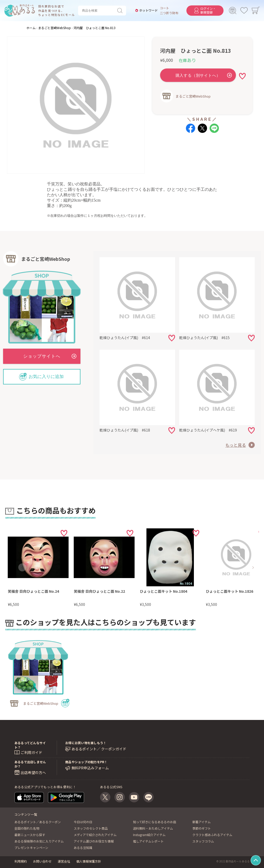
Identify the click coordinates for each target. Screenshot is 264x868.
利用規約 (21, 861)
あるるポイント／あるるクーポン (38, 822)
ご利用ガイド (31, 752)
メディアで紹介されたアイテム (95, 835)
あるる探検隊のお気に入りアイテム (39, 841)
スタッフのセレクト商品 (91, 828)
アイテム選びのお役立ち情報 (94, 841)
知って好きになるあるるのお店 (155, 822)
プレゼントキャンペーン (31, 848)
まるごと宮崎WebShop (193, 96)
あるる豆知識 (83, 848)
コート (164, 8)
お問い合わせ (42, 861)
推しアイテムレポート (148, 841)
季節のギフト (202, 828)
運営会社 (64, 861)
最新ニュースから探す (30, 835)
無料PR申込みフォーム (90, 768)
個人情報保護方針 (89, 861)
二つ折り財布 (169, 13)
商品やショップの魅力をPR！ (86, 762)
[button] (22, 568)
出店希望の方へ (33, 772)
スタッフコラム (203, 841)
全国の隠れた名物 (27, 828)
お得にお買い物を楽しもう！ (86, 743)
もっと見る (236, 445)
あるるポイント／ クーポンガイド (99, 749)
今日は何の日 (83, 822)
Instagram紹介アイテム (149, 835)
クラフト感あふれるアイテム (212, 835)
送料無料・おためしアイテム (153, 828)
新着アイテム (201, 822)
